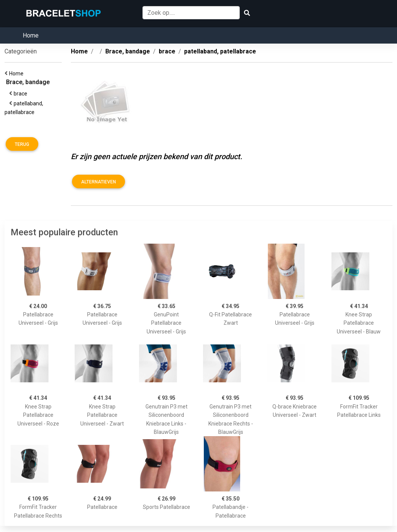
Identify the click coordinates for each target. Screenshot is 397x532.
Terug (22, 144)
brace (22, 94)
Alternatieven (98, 182)
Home (31, 35)
